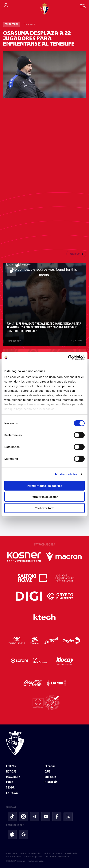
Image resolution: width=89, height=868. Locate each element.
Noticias (11, 772)
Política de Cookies (53, 854)
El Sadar (50, 766)
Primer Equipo (12, 24)
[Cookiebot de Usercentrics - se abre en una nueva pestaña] (68, 358)
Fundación (51, 782)
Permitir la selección (44, 497)
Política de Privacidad (31, 854)
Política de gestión (33, 857)
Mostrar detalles (66, 474)
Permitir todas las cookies (44, 486)
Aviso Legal (12, 854)
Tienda (10, 788)
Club (47, 772)
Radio (10, 782)
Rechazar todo (44, 508)
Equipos (11, 766)
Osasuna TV (13, 777)
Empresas (50, 777)
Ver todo (75, 254)
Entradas (12, 793)
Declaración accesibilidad (57, 857)
